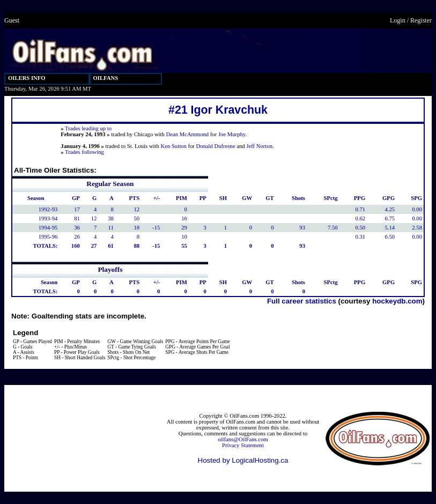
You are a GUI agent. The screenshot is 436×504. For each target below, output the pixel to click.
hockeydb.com (397, 301)
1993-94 (48, 218)
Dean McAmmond (188, 134)
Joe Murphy (232, 134)
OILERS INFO (27, 78)
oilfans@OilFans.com (243, 439)
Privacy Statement (243, 445)
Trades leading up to (88, 128)
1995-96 (48, 237)
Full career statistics (302, 301)
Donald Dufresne (216, 146)
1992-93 (48, 209)
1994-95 (48, 228)
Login (398, 20)
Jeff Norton (259, 146)
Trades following (84, 152)
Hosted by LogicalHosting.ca (243, 460)
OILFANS (106, 78)
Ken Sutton (174, 146)
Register (421, 20)
